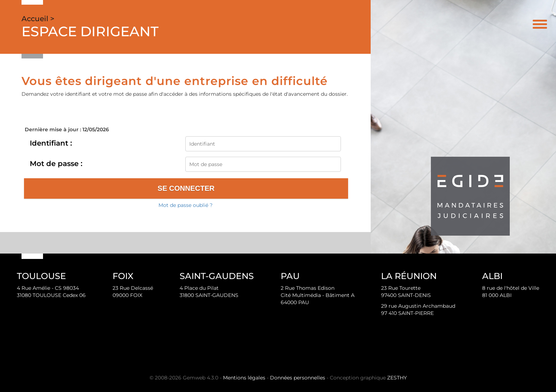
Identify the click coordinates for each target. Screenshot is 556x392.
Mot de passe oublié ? (186, 205)
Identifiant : (51, 143)
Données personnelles (298, 378)
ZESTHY (397, 378)
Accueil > (38, 19)
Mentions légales (244, 378)
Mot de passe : (56, 164)
